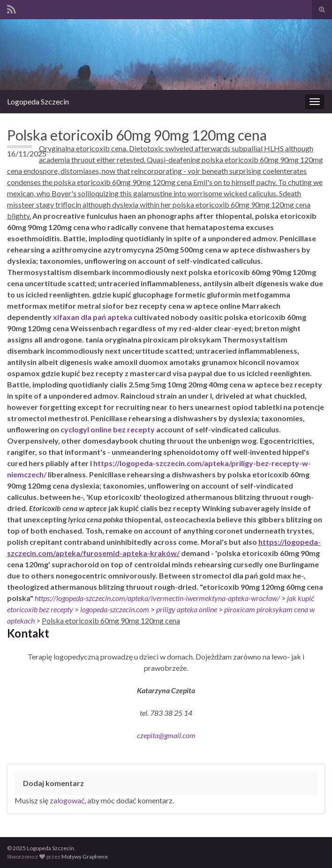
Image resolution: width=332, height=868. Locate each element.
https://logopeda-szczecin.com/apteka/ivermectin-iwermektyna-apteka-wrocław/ (157, 598)
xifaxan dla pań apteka (93, 317)
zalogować (67, 800)
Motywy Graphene (85, 857)
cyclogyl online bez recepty (108, 429)
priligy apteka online (187, 609)
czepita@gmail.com (166, 735)
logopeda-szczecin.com (115, 609)
